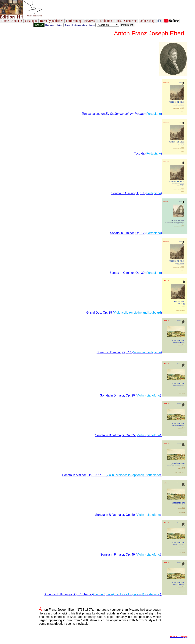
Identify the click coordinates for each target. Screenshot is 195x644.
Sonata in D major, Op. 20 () (144, 395)
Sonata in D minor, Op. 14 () (142, 352)
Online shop (147, 21)
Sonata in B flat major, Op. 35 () (141, 435)
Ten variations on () (135, 114)
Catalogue (31, 21)
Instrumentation (80, 25)
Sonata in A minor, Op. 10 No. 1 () (125, 475)
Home (5, 21)
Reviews (89, 21)
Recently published (52, 21)
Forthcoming (74, 21)
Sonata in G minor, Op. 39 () (148, 273)
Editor (60, 25)
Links (118, 21)
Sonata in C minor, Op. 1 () (149, 193)
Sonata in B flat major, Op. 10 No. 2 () (116, 594)
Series (92, 25)
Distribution (105, 21)
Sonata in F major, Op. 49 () (144, 555)
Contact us (131, 21)
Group (67, 25)
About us (17, 21)
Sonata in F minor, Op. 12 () (149, 233)
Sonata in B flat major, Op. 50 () (141, 515)
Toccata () (161, 153)
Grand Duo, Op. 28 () (137, 313)
